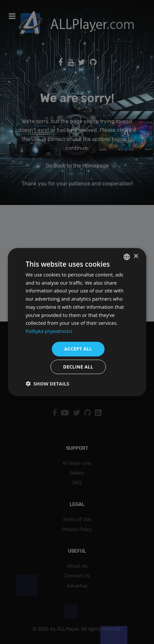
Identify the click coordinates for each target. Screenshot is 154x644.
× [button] (136, 256)
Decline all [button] (78, 367)
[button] (48, 384)
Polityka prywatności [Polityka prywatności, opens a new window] (49, 331)
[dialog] (77, 322)
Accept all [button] (78, 349)
